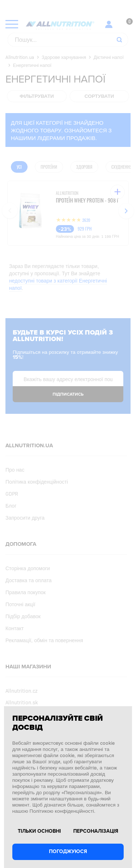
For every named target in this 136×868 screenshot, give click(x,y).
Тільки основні (39, 831)
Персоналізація (96, 831)
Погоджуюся (68, 851)
